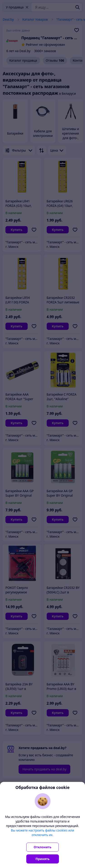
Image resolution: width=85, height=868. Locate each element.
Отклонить (43, 847)
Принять (43, 859)
